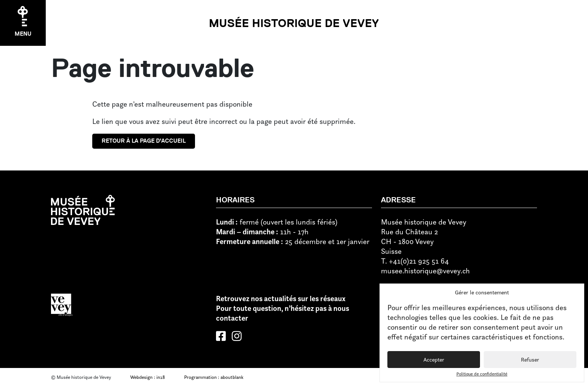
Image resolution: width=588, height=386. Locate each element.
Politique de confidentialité (482, 374)
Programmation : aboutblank (214, 377)
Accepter (434, 360)
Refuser (530, 360)
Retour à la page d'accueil (144, 141)
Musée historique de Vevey (294, 23)
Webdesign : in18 (148, 377)
